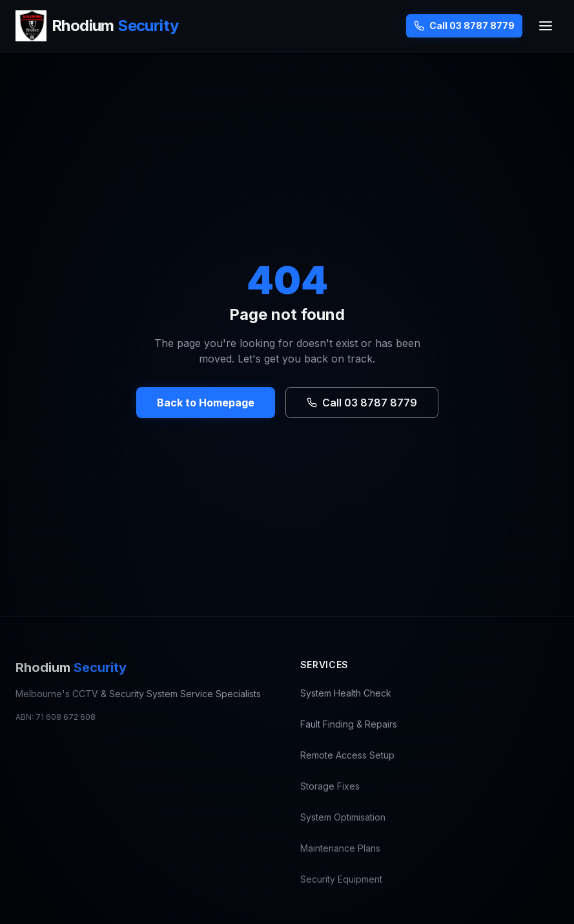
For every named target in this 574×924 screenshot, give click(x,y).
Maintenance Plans (340, 848)
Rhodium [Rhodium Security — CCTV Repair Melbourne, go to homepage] (71, 667)
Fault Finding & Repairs (349, 724)
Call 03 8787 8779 (464, 26)
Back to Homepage (206, 403)
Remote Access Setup (347, 755)
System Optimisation (343, 817)
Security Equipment (341, 879)
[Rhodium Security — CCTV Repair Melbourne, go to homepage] (97, 26)
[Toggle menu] (546, 26)
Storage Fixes (330, 786)
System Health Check (346, 693)
